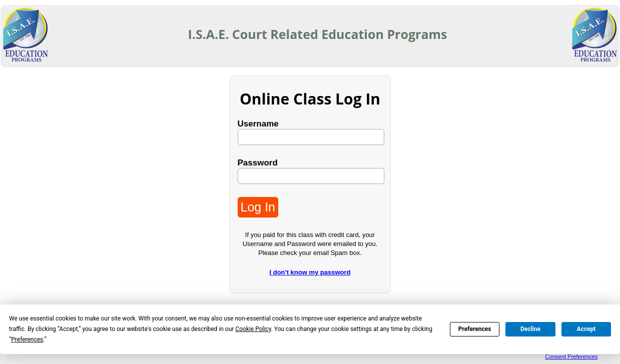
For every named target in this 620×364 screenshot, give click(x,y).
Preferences (475, 329)
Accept (586, 329)
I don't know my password (310, 272)
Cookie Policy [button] (253, 329)
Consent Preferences (571, 356)
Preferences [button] (27, 339)
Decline (530, 329)
